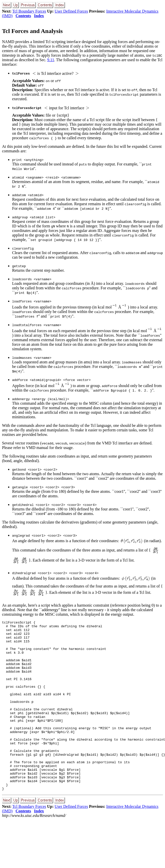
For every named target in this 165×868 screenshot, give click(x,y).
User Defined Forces (71, 11)
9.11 (51, 60)
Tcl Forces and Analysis (32, 31)
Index (39, 16)
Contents (23, 16)
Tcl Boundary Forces (29, 11)
